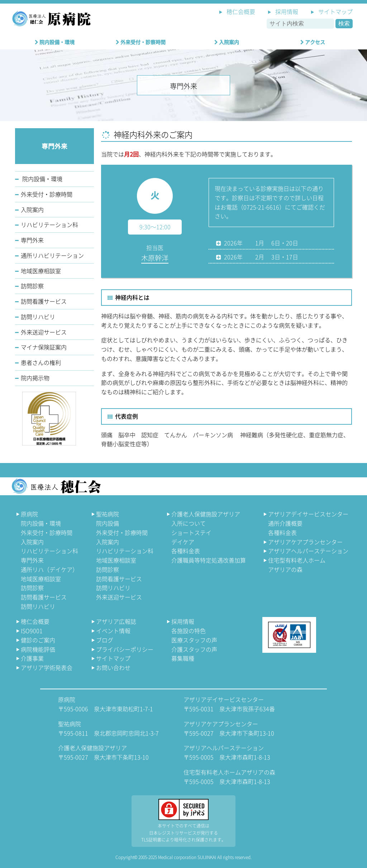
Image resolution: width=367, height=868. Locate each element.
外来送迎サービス (44, 332)
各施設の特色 (189, 631)
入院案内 (227, 42)
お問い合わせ (113, 667)
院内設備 (108, 523)
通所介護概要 (285, 523)
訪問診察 (32, 286)
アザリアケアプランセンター (305, 542)
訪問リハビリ (38, 317)
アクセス (313, 42)
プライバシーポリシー (125, 649)
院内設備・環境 (55, 42)
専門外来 (32, 240)
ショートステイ (191, 532)
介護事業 (32, 658)
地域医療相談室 (41, 271)
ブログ (105, 640)
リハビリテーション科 (49, 225)
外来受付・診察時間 (141, 42)
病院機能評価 (38, 649)
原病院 (29, 514)
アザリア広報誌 (116, 621)
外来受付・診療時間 (47, 194)
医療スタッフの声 (194, 640)
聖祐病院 (108, 514)
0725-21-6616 (261, 207)
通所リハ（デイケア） (49, 569)
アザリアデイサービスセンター (308, 514)
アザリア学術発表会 (47, 667)
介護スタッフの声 (194, 649)
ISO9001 (32, 631)
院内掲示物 (35, 378)
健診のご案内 (38, 640)
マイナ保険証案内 (44, 347)
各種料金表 (186, 551)
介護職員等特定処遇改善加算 (209, 560)
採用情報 (287, 11)
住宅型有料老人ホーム (294, 565)
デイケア (183, 542)
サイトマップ (335, 11)
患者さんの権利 (41, 362)
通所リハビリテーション (52, 255)
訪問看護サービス (44, 301)
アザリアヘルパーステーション (308, 551)
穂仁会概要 (241, 11)
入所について (189, 523)
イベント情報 (113, 631)
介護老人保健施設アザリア (206, 514)
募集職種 (183, 658)
